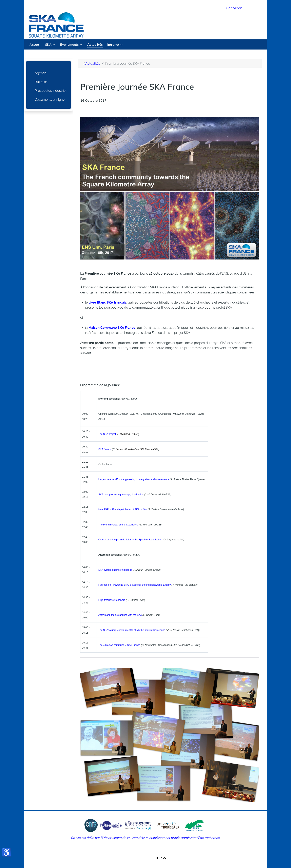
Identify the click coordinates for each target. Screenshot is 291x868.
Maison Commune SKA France (112, 319)
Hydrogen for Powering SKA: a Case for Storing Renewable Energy (135, 576)
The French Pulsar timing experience (118, 516)
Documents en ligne (50, 90)
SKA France (105, 440)
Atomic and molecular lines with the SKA (120, 606)
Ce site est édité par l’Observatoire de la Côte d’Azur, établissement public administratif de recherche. (145, 829)
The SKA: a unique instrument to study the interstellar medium (132, 621)
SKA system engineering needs (115, 561)
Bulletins (41, 73)
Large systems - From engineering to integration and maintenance (134, 470)
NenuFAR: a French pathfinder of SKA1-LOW (123, 500)
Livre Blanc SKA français (107, 293)
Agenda (41, 64)
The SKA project (107, 425)
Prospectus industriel (51, 82)
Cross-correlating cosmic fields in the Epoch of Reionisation (130, 531)
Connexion (234, 8)
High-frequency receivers (112, 591)
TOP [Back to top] (161, 849)
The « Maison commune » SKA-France (119, 636)
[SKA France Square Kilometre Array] (123, 15)
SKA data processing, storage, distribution (121, 485)
